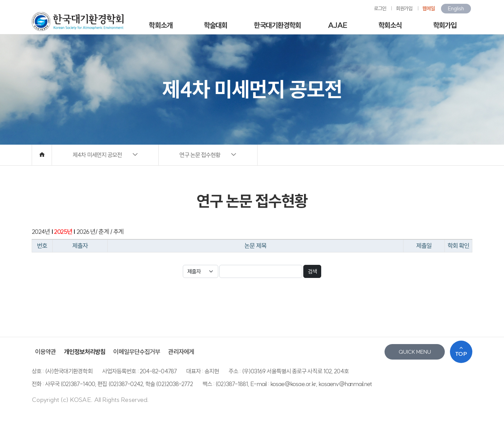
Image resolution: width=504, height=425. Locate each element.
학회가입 (445, 25)
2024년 (41, 232)
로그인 (380, 8)
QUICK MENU (415, 352)
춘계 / (105, 232)
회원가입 (404, 8)
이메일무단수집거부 (137, 352)
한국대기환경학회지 (277, 28)
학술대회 (216, 25)
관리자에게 (181, 352)
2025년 (63, 232)
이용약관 (45, 352)
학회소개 (160, 25)
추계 (118, 232)
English (456, 8)
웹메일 (429, 8)
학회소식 (390, 25)
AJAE (337, 25)
